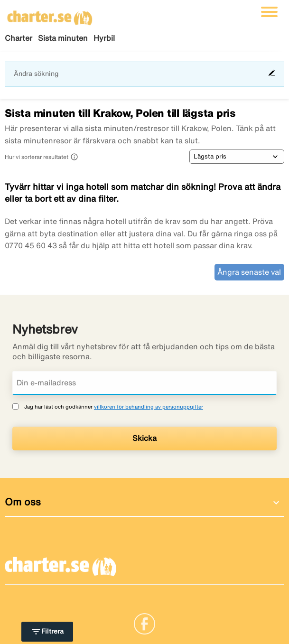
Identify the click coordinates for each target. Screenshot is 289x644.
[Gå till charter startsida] (50, 15)
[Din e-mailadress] (144, 383)
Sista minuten (63, 38)
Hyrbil (104, 38)
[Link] (144, 623)
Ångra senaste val (249, 272)
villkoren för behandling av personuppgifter (149, 406)
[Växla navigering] (269, 12)
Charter (19, 38)
